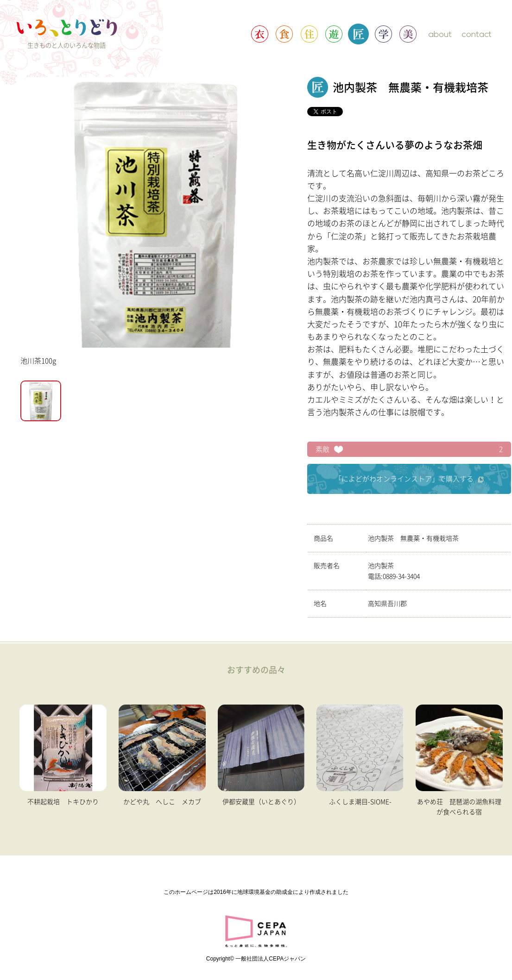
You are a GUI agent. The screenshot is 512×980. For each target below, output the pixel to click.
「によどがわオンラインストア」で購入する (409, 479)
